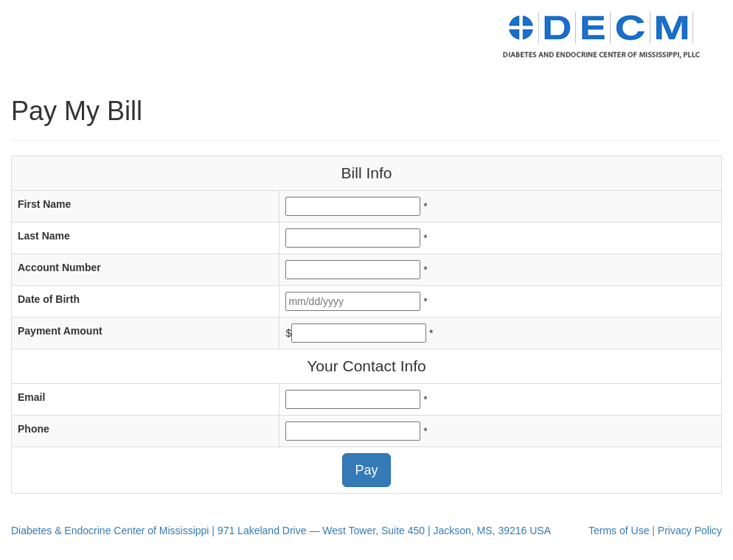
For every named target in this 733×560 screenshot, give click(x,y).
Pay (366, 470)
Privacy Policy (690, 531)
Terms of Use (619, 531)
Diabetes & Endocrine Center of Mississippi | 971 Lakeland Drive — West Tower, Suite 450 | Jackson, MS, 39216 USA (281, 531)
